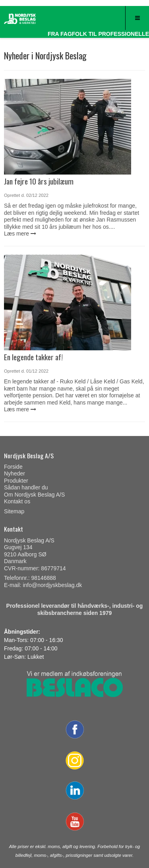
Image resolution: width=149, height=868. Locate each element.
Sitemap (14, 511)
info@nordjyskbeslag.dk (52, 585)
